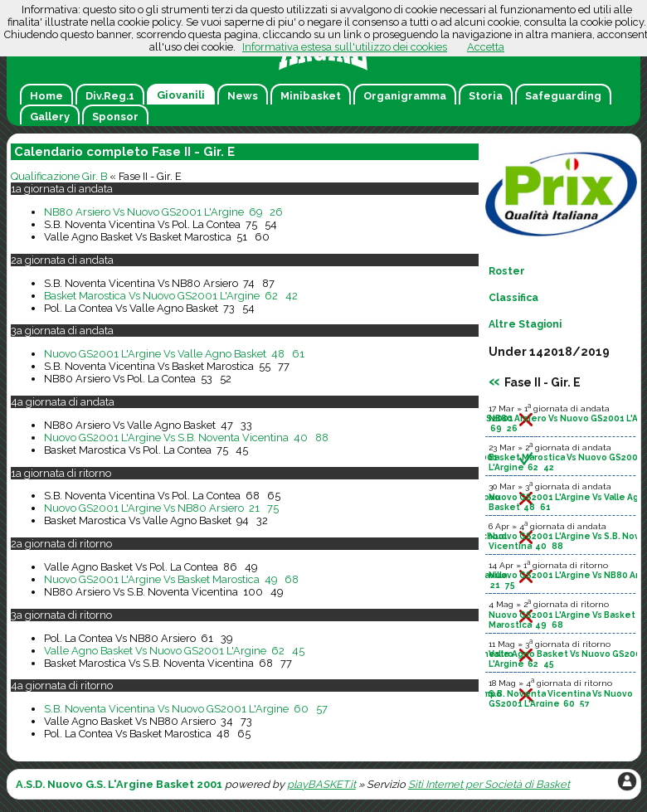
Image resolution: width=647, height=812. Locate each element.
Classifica (513, 298)
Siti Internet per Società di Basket (489, 784)
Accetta (486, 47)
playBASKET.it (321, 784)
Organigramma (405, 96)
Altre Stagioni (525, 324)
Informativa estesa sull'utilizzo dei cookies (345, 47)
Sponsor (115, 117)
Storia (486, 96)
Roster (507, 271)
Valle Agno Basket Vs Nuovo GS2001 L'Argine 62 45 (174, 651)
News (243, 96)
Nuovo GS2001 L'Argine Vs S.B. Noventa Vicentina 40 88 (186, 438)
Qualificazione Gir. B (59, 176)
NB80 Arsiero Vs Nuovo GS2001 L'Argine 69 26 (163, 212)
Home (46, 96)
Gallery (50, 117)
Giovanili (181, 95)
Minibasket (311, 96)
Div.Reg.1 (110, 96)
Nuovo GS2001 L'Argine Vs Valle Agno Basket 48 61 (174, 354)
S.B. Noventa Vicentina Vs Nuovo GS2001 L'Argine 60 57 (186, 709)
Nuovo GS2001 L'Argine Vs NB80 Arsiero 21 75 (161, 508)
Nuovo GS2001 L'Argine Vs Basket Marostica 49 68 (171, 579)
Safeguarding (563, 96)
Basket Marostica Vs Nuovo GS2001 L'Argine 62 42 (171, 296)
